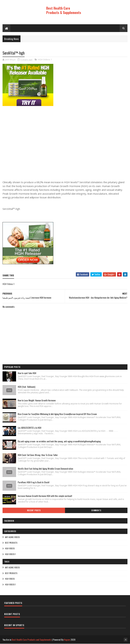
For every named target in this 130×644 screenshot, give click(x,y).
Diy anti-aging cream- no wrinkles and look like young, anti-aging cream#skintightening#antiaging (59, 441)
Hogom (67, 640)
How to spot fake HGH (27, 373)
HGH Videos (10, 549)
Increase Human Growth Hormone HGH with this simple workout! (45, 496)
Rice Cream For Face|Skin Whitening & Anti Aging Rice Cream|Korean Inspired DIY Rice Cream (57, 414)
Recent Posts (34, 511)
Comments (96, 511)
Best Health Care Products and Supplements (32, 640)
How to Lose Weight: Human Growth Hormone (37, 401)
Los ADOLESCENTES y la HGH (30, 428)
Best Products (11, 543)
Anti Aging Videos (12, 537)
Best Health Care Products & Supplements (64, 10)
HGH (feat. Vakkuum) (27, 387)
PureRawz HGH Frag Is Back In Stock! (34, 482)
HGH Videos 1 (45, 60)
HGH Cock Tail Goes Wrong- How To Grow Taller (38, 455)
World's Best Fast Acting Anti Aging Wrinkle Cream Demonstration (45, 469)
